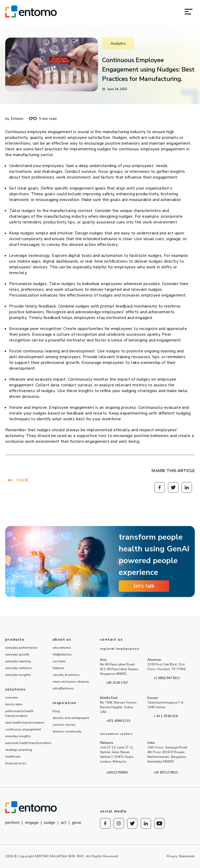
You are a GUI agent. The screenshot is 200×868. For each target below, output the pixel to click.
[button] (189, 11)
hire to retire (14, 704)
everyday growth (17, 654)
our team (59, 661)
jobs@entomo (63, 688)
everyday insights (18, 675)
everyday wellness (19, 668)
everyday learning (18, 661)
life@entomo (62, 654)
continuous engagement (23, 729)
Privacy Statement (181, 856)
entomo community (67, 731)
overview (12, 698)
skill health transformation (25, 723)
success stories (64, 725)
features (58, 668)
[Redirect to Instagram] (119, 823)
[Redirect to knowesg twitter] (173, 487)
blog (56, 711)
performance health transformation (19, 713)
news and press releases (71, 682)
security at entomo (66, 675)
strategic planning (19, 750)
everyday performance (21, 648)
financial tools (16, 763)
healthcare (13, 757)
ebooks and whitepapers (71, 718)
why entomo (62, 648)
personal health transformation (28, 743)
